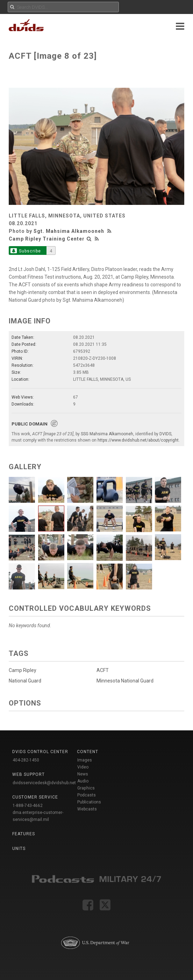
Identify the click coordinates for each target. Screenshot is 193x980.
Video (83, 767)
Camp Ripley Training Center (47, 239)
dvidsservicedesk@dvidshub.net (44, 783)
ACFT (103, 670)
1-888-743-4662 (28, 806)
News (83, 774)
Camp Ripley (23, 670)
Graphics (86, 788)
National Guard (25, 681)
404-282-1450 (26, 760)
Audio (83, 781)
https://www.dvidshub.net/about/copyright (138, 440)
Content (88, 752)
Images (85, 760)
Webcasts (87, 809)
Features (24, 834)
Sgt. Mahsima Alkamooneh (69, 231)
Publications (89, 802)
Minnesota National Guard (125, 681)
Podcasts (87, 795)
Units (19, 849)
